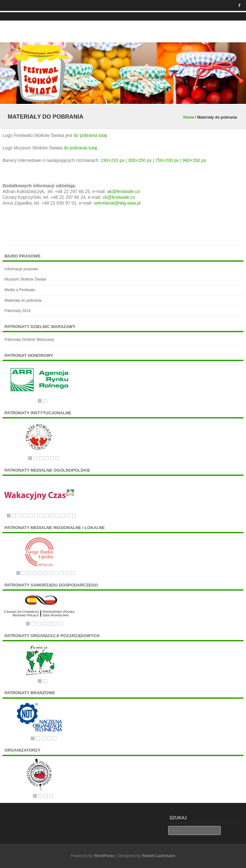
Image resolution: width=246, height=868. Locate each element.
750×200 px (167, 160)
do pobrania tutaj (90, 135)
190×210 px (113, 160)
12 (69, 516)
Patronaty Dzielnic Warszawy (29, 340)
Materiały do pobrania (23, 300)
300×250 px (140, 160)
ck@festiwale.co (119, 197)
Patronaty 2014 (17, 311)
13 (74, 516)
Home (189, 117)
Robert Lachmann (159, 856)
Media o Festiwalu (20, 290)
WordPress (104, 856)
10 (58, 516)
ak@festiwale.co (123, 191)
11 (63, 516)
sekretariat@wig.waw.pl (117, 203)
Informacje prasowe (21, 269)
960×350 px (194, 160)
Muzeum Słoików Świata (25, 279)
